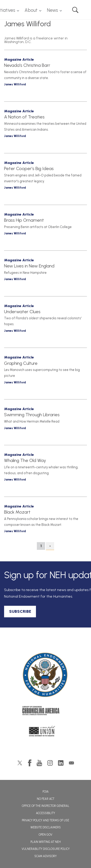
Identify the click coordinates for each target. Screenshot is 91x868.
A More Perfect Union (46, 732)
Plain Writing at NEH (46, 842)
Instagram (50, 763)
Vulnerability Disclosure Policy (46, 849)
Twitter (20, 763)
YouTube (39, 763)
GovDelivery (71, 763)
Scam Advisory (45, 856)
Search (75, 10)
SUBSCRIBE (20, 611)
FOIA (46, 792)
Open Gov (45, 835)
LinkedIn (61, 763)
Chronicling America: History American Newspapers (45, 712)
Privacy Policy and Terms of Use (45, 820)
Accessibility (45, 813)
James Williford (15, 84)
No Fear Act (46, 799)
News (52, 10)
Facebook (30, 763)
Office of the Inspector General (46, 806)
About (31, 10)
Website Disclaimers (46, 827)
